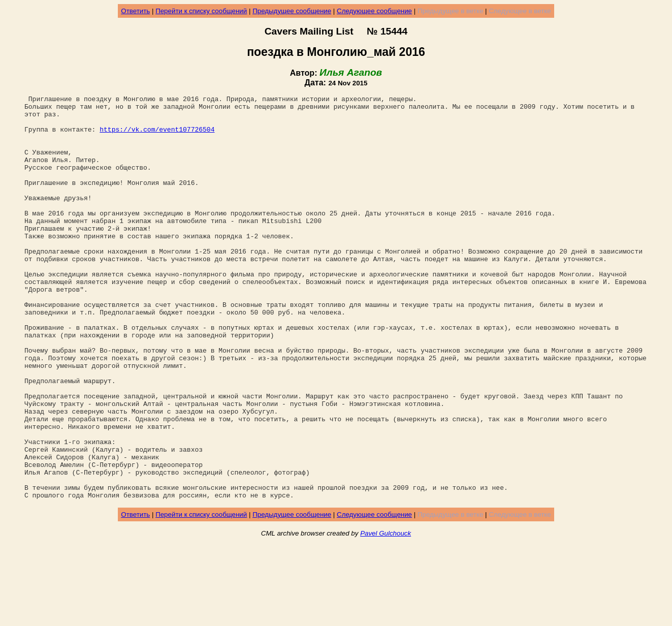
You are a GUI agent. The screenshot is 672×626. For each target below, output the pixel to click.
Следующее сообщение (374, 11)
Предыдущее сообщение (292, 11)
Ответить (135, 11)
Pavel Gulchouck (386, 614)
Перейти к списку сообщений (201, 11)
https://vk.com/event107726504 (157, 137)
